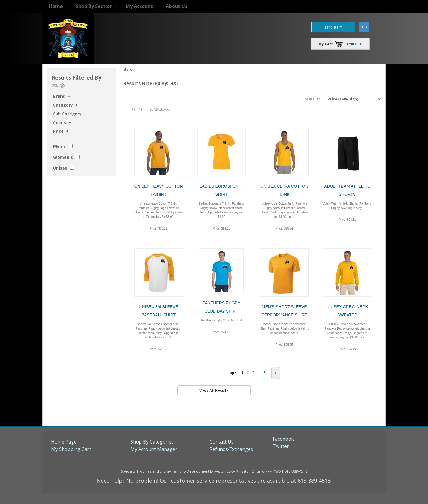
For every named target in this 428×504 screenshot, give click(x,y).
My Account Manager (154, 449)
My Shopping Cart (71, 449)
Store (128, 69)
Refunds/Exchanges (231, 449)
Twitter (281, 446)
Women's (63, 157)
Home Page (64, 442)
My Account (139, 6)
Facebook (283, 439)
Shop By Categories (152, 442)
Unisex (60, 168)
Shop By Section (94, 6)
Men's (59, 146)
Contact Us (222, 442)
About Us (177, 6)
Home (56, 6)
